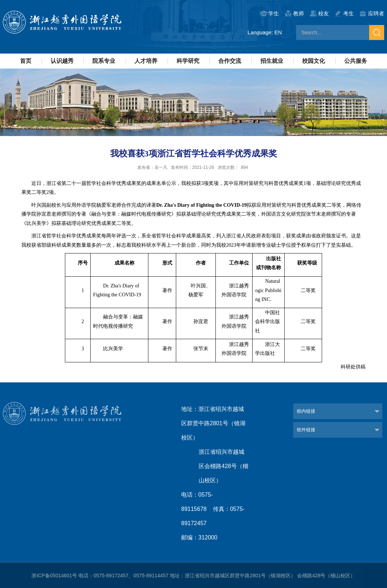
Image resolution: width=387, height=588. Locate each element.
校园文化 (314, 61)
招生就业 (272, 61)
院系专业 (104, 61)
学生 (274, 13)
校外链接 (306, 430)
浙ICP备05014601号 (54, 576)
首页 (26, 61)
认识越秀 (62, 61)
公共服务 (356, 61)
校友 (324, 13)
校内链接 (306, 411)
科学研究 (188, 61)
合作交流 (230, 61)
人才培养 (146, 61)
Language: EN (265, 32)
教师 (299, 13)
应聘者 (376, 13)
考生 (348, 13)
